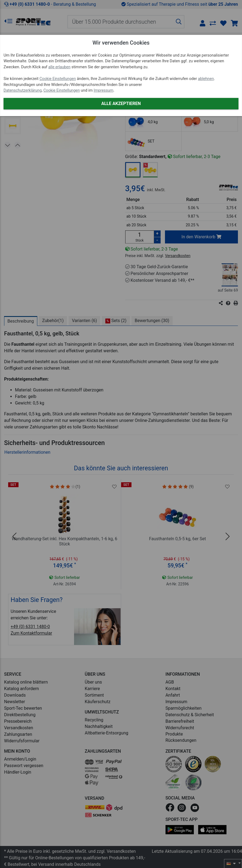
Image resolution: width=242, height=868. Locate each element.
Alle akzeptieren (121, 104)
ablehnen (206, 79)
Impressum (103, 90)
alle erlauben (59, 67)
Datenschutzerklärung (23, 90)
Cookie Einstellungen (58, 79)
